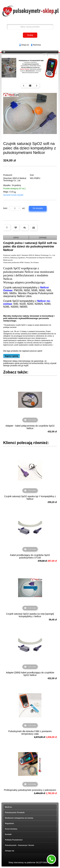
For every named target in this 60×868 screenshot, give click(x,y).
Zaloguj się (25, 45)
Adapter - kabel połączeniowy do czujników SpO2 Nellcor (30, 427)
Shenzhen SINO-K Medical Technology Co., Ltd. (15, 179)
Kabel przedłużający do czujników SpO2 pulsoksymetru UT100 (30, 556)
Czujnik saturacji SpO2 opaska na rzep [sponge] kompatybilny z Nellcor (30, 615)
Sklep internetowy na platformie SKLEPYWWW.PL (30, 863)
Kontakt (8, 834)
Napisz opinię (12, 356)
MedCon (8, 807)
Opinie (43, 238)
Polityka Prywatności (14, 840)
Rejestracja (37, 45)
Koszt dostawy (11, 829)
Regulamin (9, 823)
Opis (16, 238)
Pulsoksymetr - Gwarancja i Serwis (20, 845)
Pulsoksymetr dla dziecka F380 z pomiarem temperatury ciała (30, 733)
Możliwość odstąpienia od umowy (19, 818)
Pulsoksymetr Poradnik (15, 812)
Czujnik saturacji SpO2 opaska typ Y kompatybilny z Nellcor (30, 498)
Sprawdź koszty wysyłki (13, 195)
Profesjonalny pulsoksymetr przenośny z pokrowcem (30, 790)
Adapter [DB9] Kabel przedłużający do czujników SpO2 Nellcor (30, 674)
